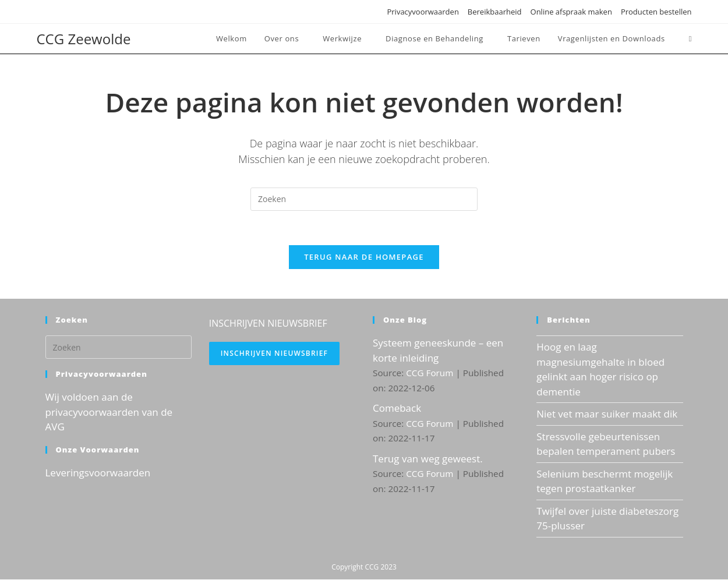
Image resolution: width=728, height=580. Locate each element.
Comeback (397, 409)
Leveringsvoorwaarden (98, 473)
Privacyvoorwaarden (423, 12)
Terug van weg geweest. (428, 459)
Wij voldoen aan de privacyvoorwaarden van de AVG (109, 413)
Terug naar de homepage (364, 258)
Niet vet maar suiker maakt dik (607, 415)
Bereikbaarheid (495, 12)
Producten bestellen (656, 12)
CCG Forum (430, 374)
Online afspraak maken (571, 12)
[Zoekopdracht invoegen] (364, 199)
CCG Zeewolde (84, 39)
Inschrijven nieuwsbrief (274, 354)
